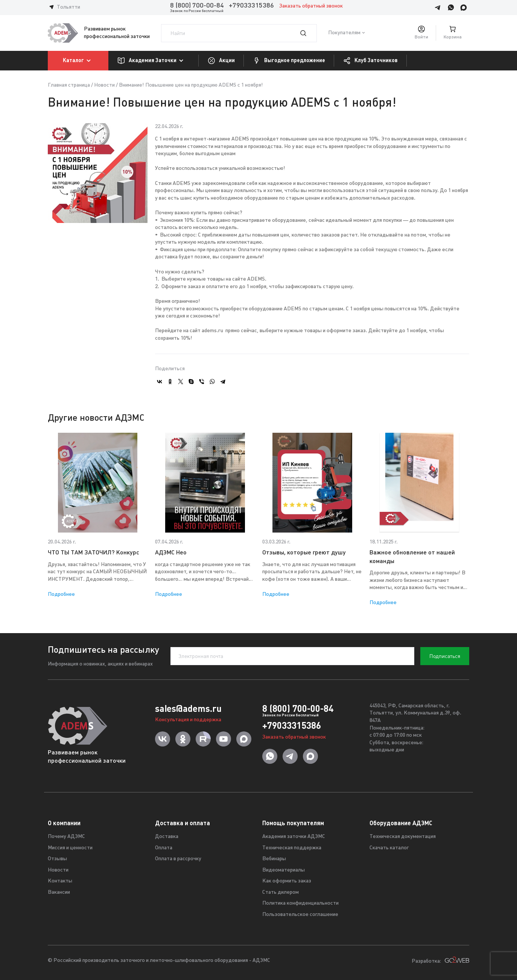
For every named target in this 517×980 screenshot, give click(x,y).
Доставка (167, 837)
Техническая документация (403, 837)
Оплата (164, 848)
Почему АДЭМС (66, 837)
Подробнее (61, 595)
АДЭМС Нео (171, 553)
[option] (98, 515)
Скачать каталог (389, 848)
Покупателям (344, 33)
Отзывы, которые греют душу (304, 553)
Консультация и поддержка (188, 720)
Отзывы (57, 859)
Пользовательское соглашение (300, 915)
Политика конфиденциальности (300, 903)
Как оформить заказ (287, 881)
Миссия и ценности (70, 848)
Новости (104, 85)
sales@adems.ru (188, 709)
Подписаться (445, 656)
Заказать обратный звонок (311, 6)
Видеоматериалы (284, 870)
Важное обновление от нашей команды (412, 557)
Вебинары (274, 859)
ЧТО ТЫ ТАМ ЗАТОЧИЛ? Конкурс (94, 553)
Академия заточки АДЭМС (294, 837)
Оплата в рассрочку (178, 859)
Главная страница (69, 85)
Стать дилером (281, 892)
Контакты (60, 881)
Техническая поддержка (292, 848)
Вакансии (59, 892)
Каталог (78, 61)
